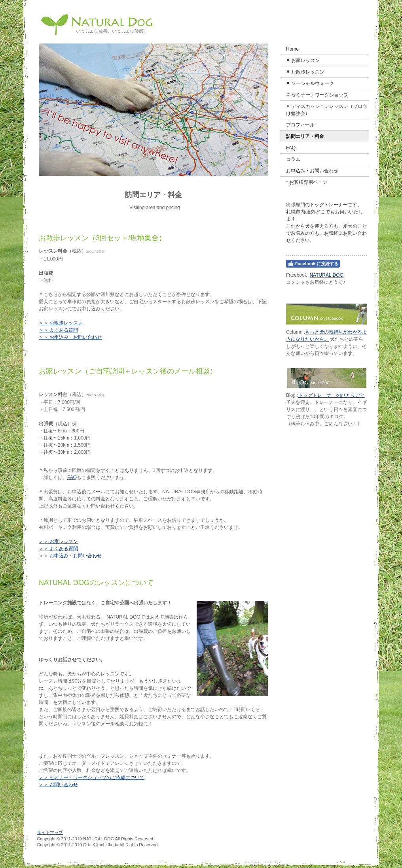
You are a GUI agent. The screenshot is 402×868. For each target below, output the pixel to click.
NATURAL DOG (326, 275)
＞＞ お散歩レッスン (61, 323)
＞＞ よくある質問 (58, 330)
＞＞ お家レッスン (58, 542)
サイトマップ (50, 832)
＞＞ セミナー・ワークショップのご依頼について (92, 777)
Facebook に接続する (313, 264)
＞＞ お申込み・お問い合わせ (70, 337)
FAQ (72, 477)
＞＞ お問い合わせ (58, 785)
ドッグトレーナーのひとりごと (332, 395)
